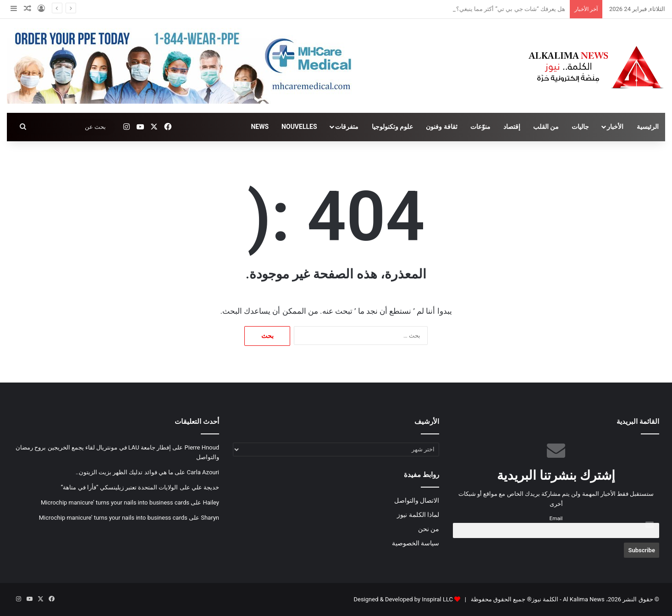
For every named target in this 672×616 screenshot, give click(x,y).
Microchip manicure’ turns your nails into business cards (115, 502)
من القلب (546, 127)
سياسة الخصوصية (416, 543)
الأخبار (615, 127)
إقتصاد (512, 127)
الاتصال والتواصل (417, 500)
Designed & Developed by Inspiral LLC (403, 599)
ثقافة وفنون (441, 127)
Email (556, 518)
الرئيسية (648, 127)
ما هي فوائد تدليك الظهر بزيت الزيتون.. (124, 472)
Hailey (211, 502)
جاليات (580, 127)
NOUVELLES (299, 127)
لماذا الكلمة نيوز (418, 515)
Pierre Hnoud (202, 447)
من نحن (429, 529)
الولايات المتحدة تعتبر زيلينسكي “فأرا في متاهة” (120, 487)
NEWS (260, 127)
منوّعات (480, 127)
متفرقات (347, 127)
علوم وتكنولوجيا (392, 127)
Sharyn (210, 518)
